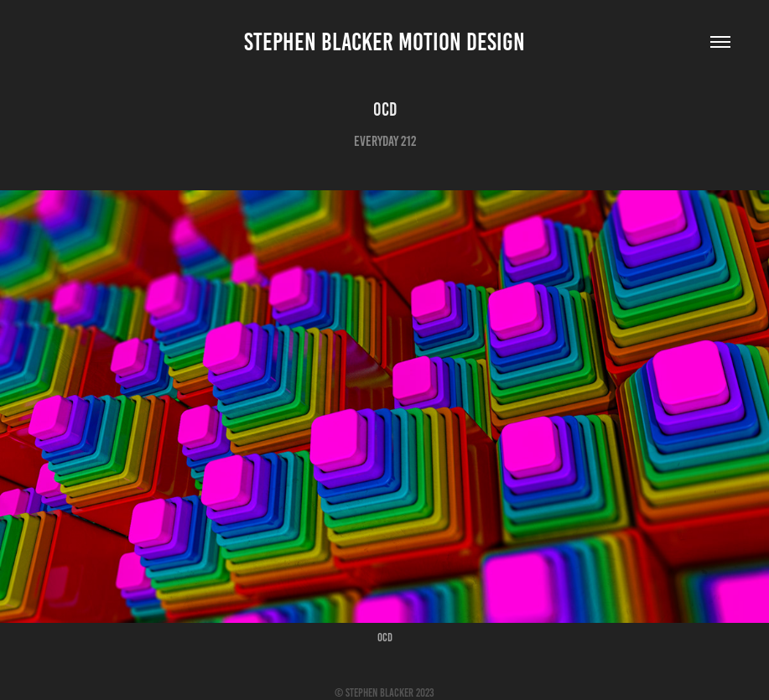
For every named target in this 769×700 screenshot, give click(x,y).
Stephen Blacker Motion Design (384, 42)
